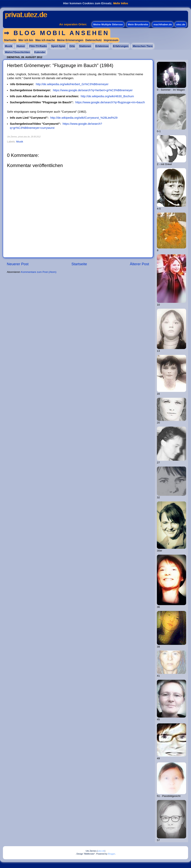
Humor (21, 46)
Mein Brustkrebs (138, 24)
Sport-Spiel (58, 46)
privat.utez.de (26, 15)
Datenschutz (93, 40)
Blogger (112, 854)
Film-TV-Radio (38, 46)
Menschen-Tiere (143, 46)
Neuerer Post (18, 264)
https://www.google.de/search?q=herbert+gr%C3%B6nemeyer (93, 90)
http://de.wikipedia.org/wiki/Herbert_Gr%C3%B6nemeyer (72, 84)
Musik (9, 46)
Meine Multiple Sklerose (108, 24)
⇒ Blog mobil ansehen (57, 33)
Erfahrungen (121, 46)
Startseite (10, 40)
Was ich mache (45, 40)
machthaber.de (163, 24)
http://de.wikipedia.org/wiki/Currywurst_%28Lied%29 (84, 118)
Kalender (40, 52)
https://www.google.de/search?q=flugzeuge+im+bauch (110, 102)
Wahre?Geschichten (17, 52)
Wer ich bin (26, 40)
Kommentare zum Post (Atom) (39, 272)
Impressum (111, 40)
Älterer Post (139, 264)
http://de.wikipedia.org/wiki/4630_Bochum (107, 96)
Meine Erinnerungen (70, 40)
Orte (72, 46)
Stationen (85, 46)
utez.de (181, 24)
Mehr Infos (120, 3)
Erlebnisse (102, 46)
